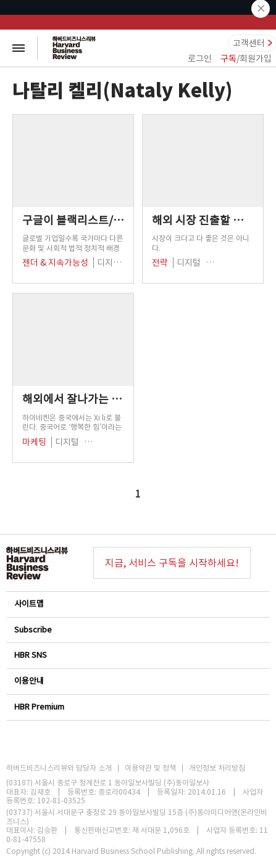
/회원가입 (246, 59)
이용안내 (137, 681)
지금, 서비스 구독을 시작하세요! (172, 563)
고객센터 (249, 43)
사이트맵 (137, 604)
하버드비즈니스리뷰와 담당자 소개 (59, 768)
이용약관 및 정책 (150, 768)
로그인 (200, 59)
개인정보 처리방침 (217, 768)
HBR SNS (137, 655)
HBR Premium (137, 707)
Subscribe (137, 630)
